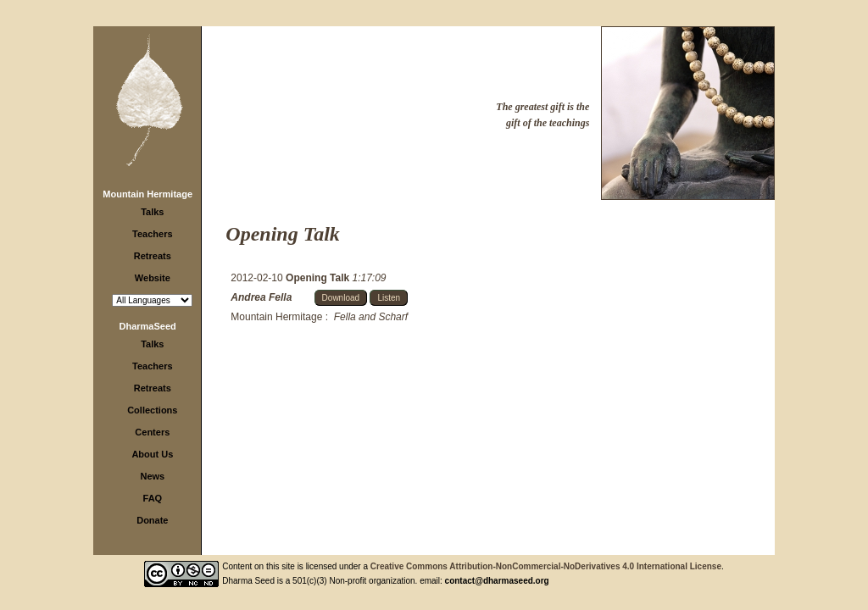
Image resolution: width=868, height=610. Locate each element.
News (152, 476)
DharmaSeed (148, 326)
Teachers (153, 234)
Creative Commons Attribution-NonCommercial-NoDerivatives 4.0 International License (546, 566)
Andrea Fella (261, 297)
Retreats (153, 256)
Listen (389, 298)
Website (153, 278)
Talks (152, 212)
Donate (152, 520)
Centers (152, 432)
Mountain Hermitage (147, 194)
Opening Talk (319, 278)
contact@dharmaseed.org (497, 581)
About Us (152, 454)
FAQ (153, 498)
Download (341, 298)
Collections (152, 410)
